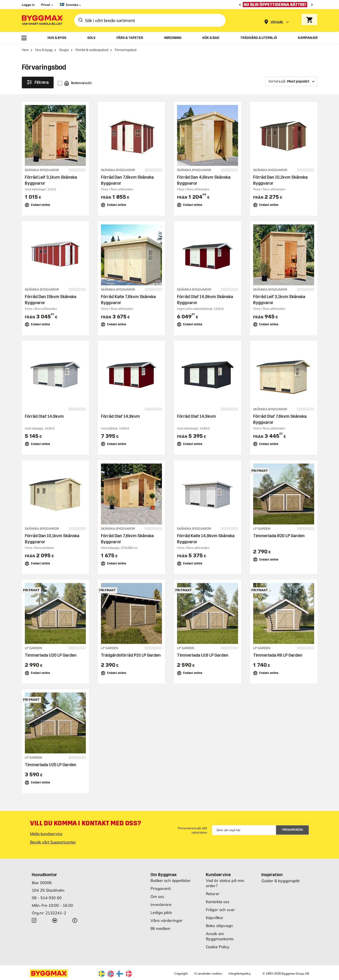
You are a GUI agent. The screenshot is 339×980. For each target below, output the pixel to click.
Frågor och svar (220, 910)
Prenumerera (293, 830)
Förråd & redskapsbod (92, 50)
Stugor (64, 50)
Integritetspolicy (240, 974)
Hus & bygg (44, 50)
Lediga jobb (161, 912)
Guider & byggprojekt (281, 881)
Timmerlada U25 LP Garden (51, 765)
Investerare (161, 905)
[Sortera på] (291, 81)
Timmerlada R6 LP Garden (278, 655)
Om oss (157, 897)
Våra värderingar (167, 920)
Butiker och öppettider (171, 881)
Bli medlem (161, 928)
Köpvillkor (215, 918)
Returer (213, 894)
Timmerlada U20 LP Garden (51, 655)
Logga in (28, 5)
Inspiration (272, 875)
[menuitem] (24, 38)
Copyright (181, 974)
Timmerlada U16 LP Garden (203, 655)
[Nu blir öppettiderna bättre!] (276, 5)
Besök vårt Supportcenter (53, 842)
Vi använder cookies (208, 974)
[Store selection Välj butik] (277, 22)
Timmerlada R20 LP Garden (279, 536)
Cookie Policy (218, 947)
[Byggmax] (42, 20)
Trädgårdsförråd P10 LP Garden (131, 655)
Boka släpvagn (219, 926)
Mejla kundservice (46, 834)
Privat (46, 5)
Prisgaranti (161, 889)
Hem (25, 50)
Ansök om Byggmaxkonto (220, 936)
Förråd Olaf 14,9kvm (44, 416)
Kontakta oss (218, 902)
